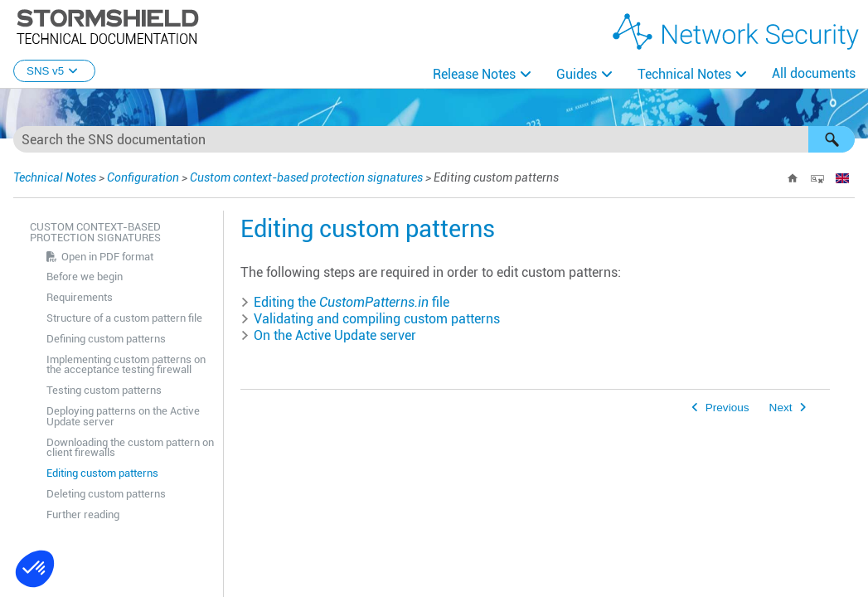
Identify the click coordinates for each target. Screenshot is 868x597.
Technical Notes (684, 74)
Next (781, 408)
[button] (832, 139)
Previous (727, 408)
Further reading (83, 514)
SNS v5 (54, 71)
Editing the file (345, 302)
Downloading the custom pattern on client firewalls (130, 448)
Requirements (80, 297)
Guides (577, 74)
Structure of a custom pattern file (124, 318)
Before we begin (85, 277)
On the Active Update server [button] (328, 335)
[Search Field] (434, 139)
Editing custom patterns (102, 473)
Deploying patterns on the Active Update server (123, 416)
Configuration (143, 177)
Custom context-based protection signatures (306, 177)
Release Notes (474, 74)
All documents (814, 73)
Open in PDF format (107, 257)
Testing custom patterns (104, 390)
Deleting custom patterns (106, 494)
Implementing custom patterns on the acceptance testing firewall (126, 365)
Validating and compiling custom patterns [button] (370, 319)
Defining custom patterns (106, 339)
